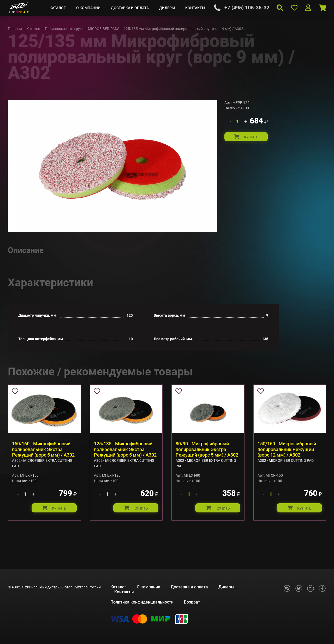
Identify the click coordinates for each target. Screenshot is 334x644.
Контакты (195, 8)
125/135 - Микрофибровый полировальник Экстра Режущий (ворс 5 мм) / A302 (125, 449)
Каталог (58, 8)
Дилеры (167, 8)
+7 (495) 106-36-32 (247, 8)
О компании (88, 8)
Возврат (192, 602)
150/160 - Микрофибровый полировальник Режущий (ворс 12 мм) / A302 (287, 449)
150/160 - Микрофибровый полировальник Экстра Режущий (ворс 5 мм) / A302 (43, 449)
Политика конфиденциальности (142, 602)
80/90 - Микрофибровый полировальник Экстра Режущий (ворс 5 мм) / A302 (207, 449)
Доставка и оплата (130, 8)
